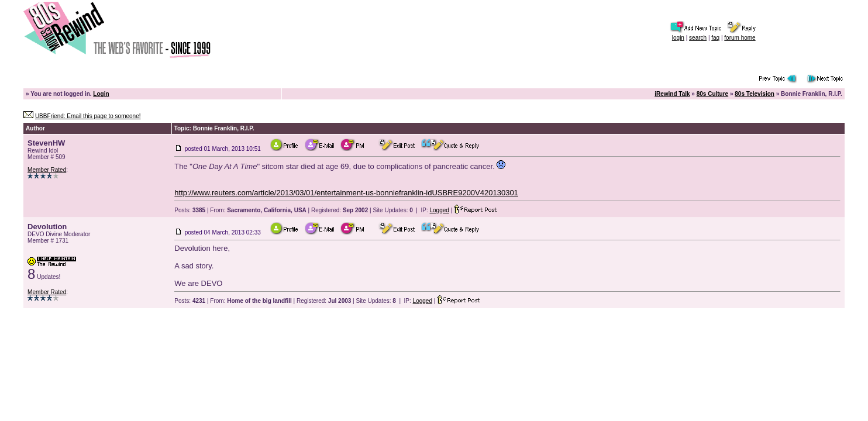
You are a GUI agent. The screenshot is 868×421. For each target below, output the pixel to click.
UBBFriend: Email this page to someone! (88, 116)
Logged (440, 210)
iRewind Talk (672, 94)
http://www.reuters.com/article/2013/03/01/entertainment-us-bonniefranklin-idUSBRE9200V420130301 (346, 193)
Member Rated (47, 170)
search (698, 38)
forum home (740, 38)
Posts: (190, 210)
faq (715, 38)
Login (101, 94)
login (678, 38)
